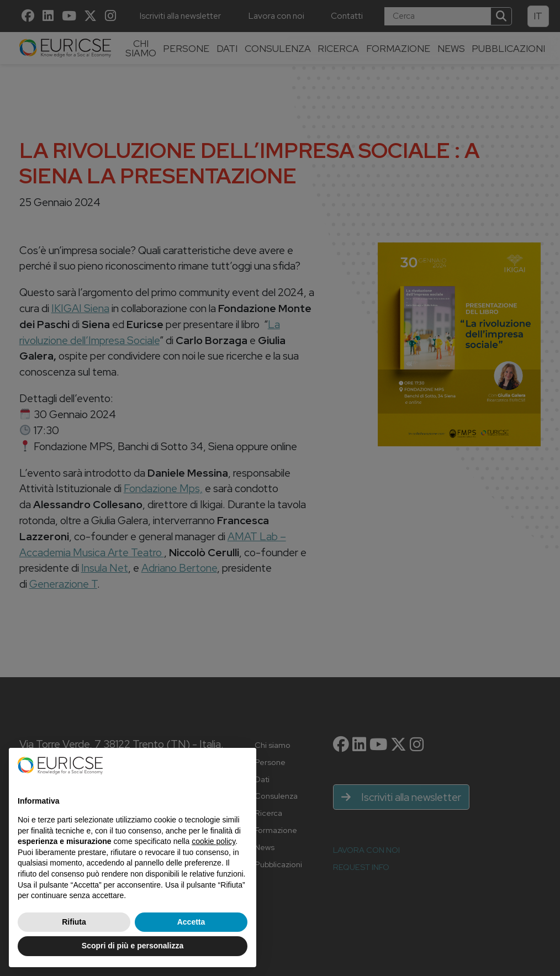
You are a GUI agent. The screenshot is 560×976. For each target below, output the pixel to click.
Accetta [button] (191, 922)
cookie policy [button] (213, 841)
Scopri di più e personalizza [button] (133, 946)
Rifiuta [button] (74, 922)
